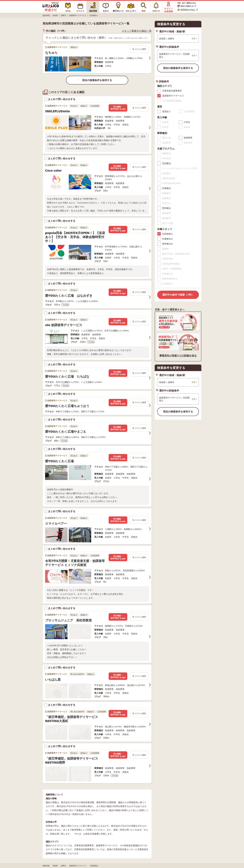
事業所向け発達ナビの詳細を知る (178, 356)
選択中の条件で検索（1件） (178, 295)
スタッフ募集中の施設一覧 (137, 31)
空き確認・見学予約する (118, 108)
